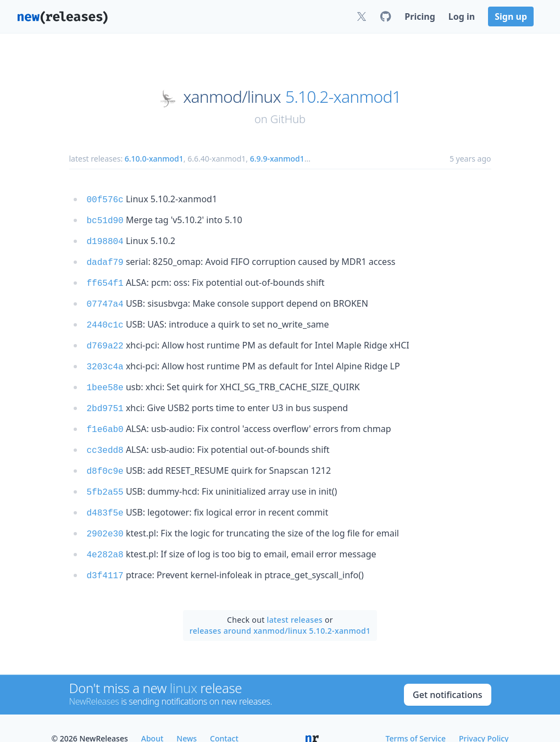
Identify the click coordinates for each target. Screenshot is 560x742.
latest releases (295, 599)
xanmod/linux (232, 97)
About (153, 718)
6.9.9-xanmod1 (277, 159)
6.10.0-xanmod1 (154, 159)
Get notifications (447, 674)
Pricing (420, 16)
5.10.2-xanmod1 (343, 97)
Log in (462, 16)
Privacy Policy (484, 718)
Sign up (511, 16)
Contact (224, 718)
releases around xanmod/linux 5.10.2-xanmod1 (280, 610)
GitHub (288, 119)
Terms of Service (416, 718)
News (187, 718)
